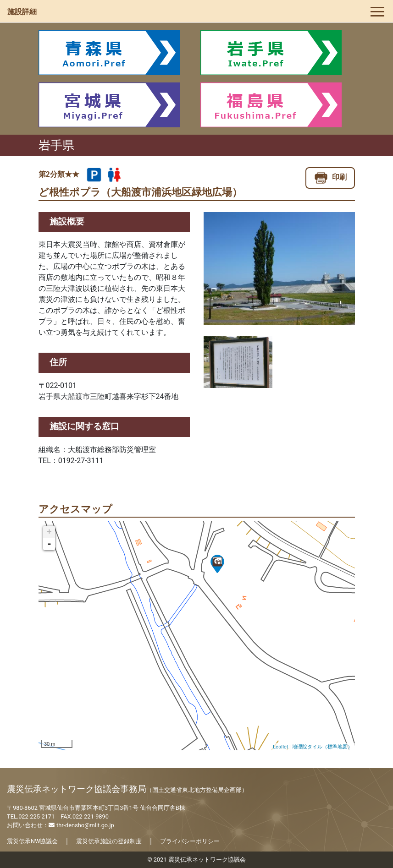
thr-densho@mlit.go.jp (81, 825)
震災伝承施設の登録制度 (109, 841)
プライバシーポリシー (190, 841)
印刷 (330, 177)
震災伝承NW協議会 (32, 841)
